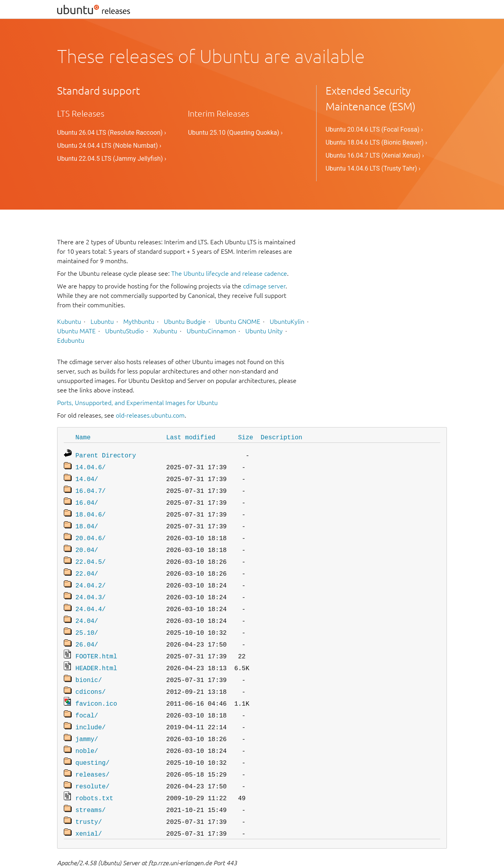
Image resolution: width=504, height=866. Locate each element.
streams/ (91, 785)
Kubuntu (69, 321)
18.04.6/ (91, 509)
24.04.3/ (91, 587)
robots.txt (94, 774)
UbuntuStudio (124, 331)
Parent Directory (106, 454)
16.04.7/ (91, 487)
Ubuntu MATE (76, 331)
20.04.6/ (91, 531)
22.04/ (87, 565)
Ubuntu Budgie (185, 321)
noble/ (87, 730)
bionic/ (89, 664)
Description (282, 437)
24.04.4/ (91, 598)
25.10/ (87, 620)
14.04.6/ (91, 465)
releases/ (93, 752)
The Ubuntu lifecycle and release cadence (229, 273)
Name (83, 437)
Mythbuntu (139, 321)
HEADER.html (96, 653)
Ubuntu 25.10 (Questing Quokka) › (235, 133)
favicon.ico (96, 686)
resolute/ (93, 763)
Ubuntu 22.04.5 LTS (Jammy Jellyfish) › (112, 159)
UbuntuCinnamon (211, 331)
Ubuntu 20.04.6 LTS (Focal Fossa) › (374, 129)
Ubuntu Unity (264, 331)
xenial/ (89, 807)
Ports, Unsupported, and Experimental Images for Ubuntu (137, 403)
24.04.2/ (91, 576)
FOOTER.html (96, 642)
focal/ (87, 697)
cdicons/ (91, 675)
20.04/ (87, 543)
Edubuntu (71, 340)
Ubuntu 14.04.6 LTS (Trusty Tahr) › (373, 168)
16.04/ (87, 498)
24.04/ (87, 609)
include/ (91, 708)
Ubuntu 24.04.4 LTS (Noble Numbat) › (109, 146)
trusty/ (89, 796)
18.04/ (87, 520)
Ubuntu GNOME (238, 321)
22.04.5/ (91, 554)
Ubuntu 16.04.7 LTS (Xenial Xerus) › (375, 155)
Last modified (191, 437)
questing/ (93, 741)
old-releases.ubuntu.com (150, 415)
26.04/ (87, 631)
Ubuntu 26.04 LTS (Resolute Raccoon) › (112, 133)
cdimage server (264, 286)
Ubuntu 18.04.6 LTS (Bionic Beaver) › (376, 142)
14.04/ (87, 476)
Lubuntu (102, 321)
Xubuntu (165, 331)
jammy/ (87, 719)
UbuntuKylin (287, 321)
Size (245, 437)
